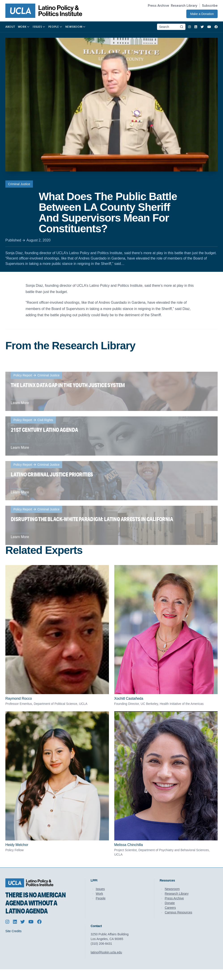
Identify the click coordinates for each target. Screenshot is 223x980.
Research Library (184, 5)
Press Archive (158, 5)
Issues (100, 889)
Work (99, 894)
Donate (170, 903)
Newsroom (172, 889)
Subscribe (210, 5)
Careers (170, 908)
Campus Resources (178, 912)
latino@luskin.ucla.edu (106, 952)
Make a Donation (202, 14)
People (101, 898)
